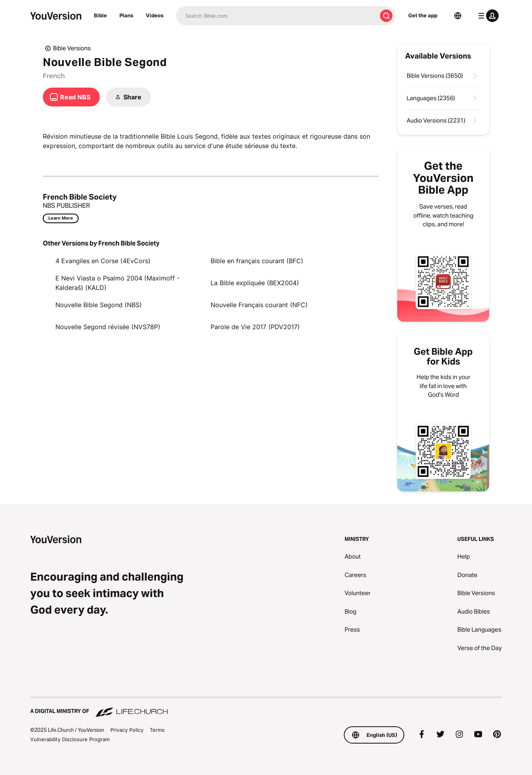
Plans (126, 15)
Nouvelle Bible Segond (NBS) (99, 305)
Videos (155, 15)
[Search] (276, 16)
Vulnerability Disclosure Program (70, 739)
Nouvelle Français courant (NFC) (259, 305)
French (54, 76)
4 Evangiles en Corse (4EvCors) (103, 261)
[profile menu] (487, 16)
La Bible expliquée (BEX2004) (255, 283)
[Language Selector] (458, 16)
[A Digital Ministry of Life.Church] (266, 707)
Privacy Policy (127, 730)
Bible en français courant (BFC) (257, 261)
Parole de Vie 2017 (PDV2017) (255, 327)
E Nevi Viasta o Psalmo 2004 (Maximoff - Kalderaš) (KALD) (117, 283)
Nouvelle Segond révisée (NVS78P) (108, 327)
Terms (157, 730)
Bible (100, 15)
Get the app (423, 15)
